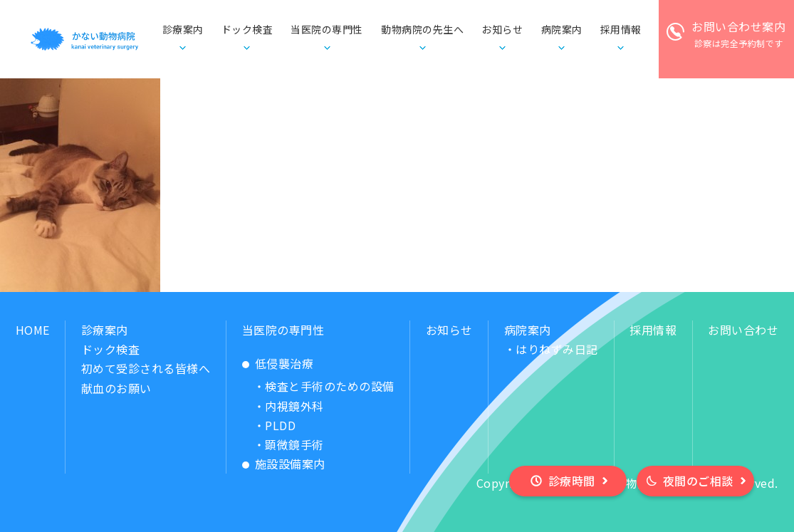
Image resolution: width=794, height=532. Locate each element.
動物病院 (422, 30)
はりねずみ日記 (557, 349)
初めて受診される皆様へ (146, 368)
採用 (621, 30)
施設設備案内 (290, 464)
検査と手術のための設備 (330, 386)
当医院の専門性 (283, 330)
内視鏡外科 (294, 406)
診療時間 (572, 481)
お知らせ (502, 29)
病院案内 (528, 330)
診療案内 (105, 330)
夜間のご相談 (698, 481)
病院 (562, 30)
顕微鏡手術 (294, 444)
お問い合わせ (743, 330)
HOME (33, 330)
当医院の (327, 30)
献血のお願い (116, 388)
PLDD (280, 425)
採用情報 (653, 330)
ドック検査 (247, 29)
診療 (183, 30)
